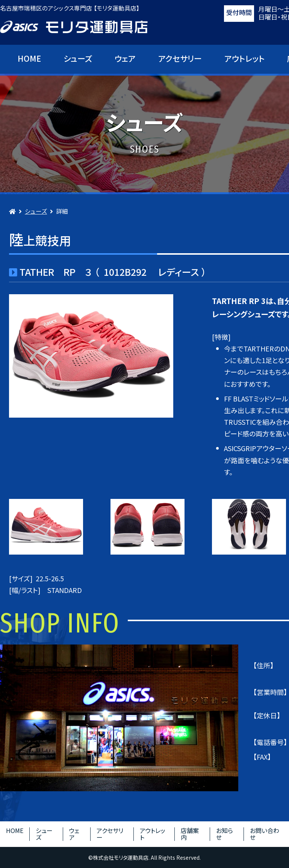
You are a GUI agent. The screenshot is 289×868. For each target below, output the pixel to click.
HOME (29, 58)
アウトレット (244, 58)
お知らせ (225, 834)
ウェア (125, 58)
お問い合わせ (265, 834)
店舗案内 (190, 834)
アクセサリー (180, 58)
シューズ (78, 58)
